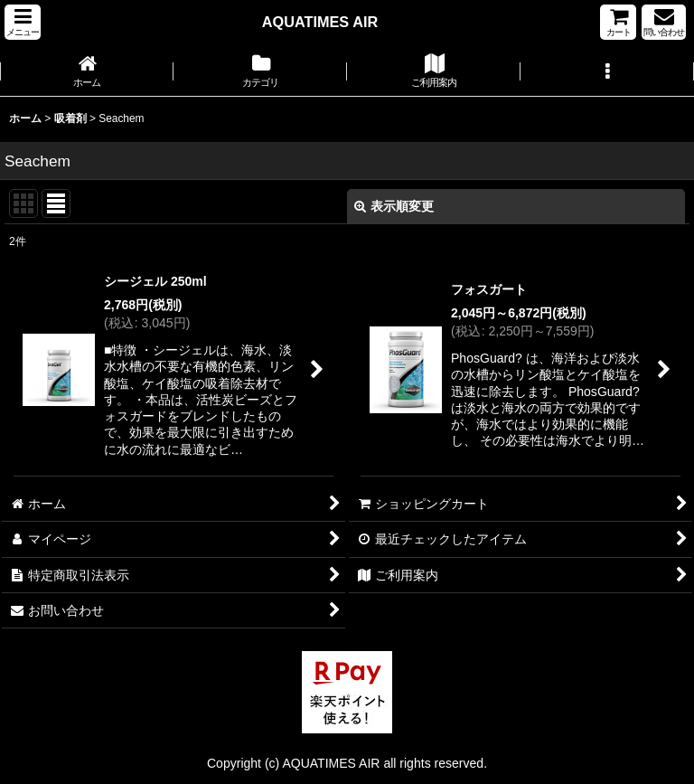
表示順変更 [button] (394, 206)
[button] (23, 22)
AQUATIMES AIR (320, 22)
